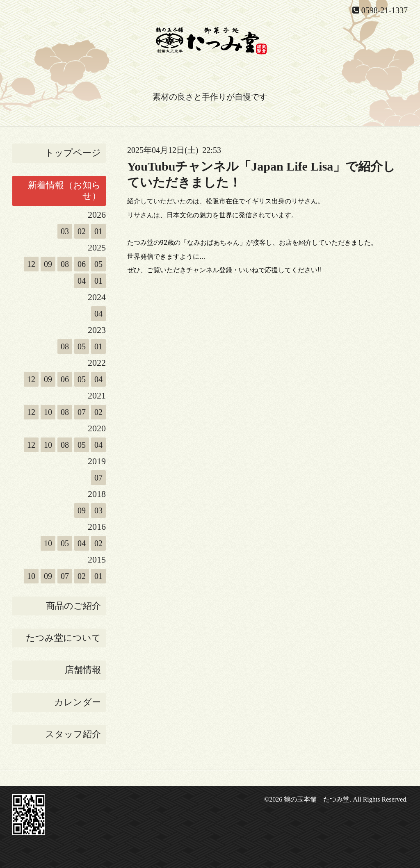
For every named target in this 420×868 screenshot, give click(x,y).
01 (98, 231)
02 (82, 231)
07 (82, 412)
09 (48, 264)
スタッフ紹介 (73, 734)
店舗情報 (83, 670)
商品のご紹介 (73, 606)
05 (98, 264)
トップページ (73, 153)
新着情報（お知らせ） (64, 190)
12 (31, 264)
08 (65, 264)
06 (82, 264)
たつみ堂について (63, 638)
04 (82, 281)
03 (65, 231)
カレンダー (78, 702)
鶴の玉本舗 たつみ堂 (317, 799)
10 (48, 412)
